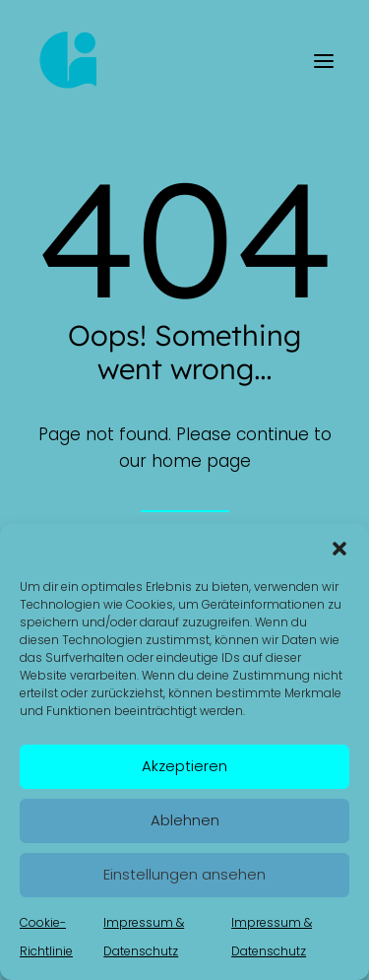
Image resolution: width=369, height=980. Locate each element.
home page (201, 461)
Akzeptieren (184, 766)
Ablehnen (185, 820)
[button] (339, 549)
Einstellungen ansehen (184, 874)
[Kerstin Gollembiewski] (69, 61)
